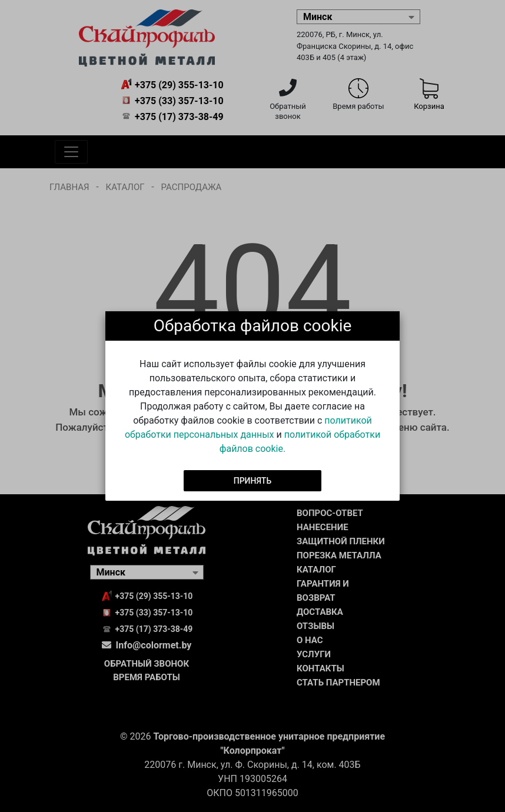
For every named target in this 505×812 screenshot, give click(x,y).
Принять (253, 480)
